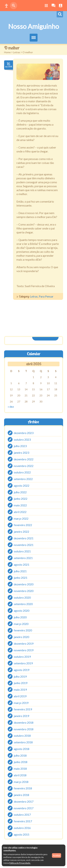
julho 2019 (20, 676)
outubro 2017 (22, 815)
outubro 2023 (22, 439)
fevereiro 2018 (23, 788)
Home (7, 52)
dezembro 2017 (24, 801)
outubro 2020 (22, 597)
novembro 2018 (24, 729)
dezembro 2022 (24, 459)
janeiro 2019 (21, 716)
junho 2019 (21, 683)
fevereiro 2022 (23, 525)
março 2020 (21, 624)
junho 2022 (21, 499)
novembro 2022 (24, 466)
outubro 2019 (22, 657)
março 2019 (21, 703)
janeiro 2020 (21, 637)
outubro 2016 (22, 828)
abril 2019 (20, 696)
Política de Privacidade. (20, 863)
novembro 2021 (24, 545)
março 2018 (21, 782)
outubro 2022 (22, 472)
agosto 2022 (22, 485)
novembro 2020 (24, 591)
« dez (11, 407)
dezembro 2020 (24, 584)
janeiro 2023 (21, 453)
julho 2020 (20, 617)
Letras (17, 52)
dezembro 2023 (24, 433)
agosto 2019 (22, 670)
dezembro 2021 (24, 538)
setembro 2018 (23, 742)
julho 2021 (20, 571)
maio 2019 (20, 690)
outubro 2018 (22, 736)
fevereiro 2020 (23, 630)
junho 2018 (21, 762)
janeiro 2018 (21, 795)
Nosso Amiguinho (34, 26)
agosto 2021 (22, 564)
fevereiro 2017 (23, 821)
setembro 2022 (23, 479)
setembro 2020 (23, 604)
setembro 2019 (23, 663)
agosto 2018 (22, 749)
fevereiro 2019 (23, 709)
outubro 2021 (22, 551)
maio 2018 (20, 769)
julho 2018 (20, 755)
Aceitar (57, 855)
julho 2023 (20, 446)
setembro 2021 (23, 558)
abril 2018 (20, 775)
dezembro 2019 (24, 643)
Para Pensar (46, 296)
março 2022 (21, 518)
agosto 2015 (22, 834)
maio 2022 (20, 505)
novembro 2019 (24, 650)
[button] (6, 6)
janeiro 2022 (21, 532)
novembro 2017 (24, 808)
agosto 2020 (22, 611)
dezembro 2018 (24, 722)
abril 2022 (20, 512)
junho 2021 (21, 578)
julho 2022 (20, 492)
